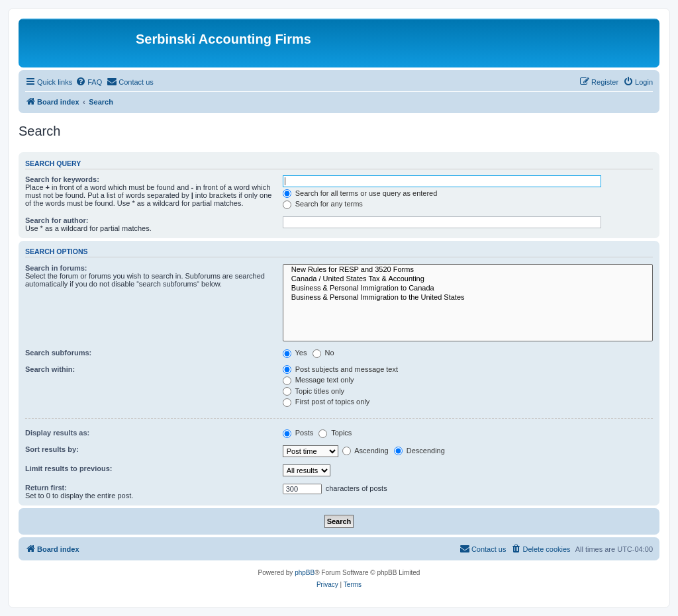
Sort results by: (52, 449)
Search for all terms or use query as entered (360, 193)
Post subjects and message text (340, 369)
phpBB (305, 573)
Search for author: (57, 220)
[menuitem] (89, 82)
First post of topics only (326, 402)
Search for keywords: (62, 179)
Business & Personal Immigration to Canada (468, 288)
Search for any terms (323, 204)
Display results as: (57, 433)
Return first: (46, 488)
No (323, 353)
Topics (335, 433)
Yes (295, 353)
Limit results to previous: (69, 468)
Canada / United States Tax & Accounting (468, 279)
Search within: (50, 369)
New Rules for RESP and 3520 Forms (468, 270)
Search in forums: (56, 268)
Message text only (318, 380)
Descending (419, 451)
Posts (298, 433)
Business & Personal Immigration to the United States (468, 298)
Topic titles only (314, 391)
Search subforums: (58, 353)
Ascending (365, 451)
